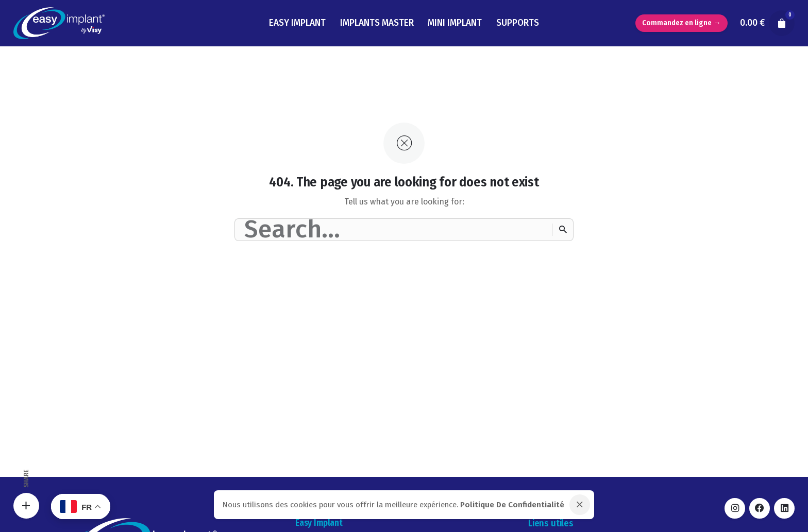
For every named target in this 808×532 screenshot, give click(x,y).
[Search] (563, 230)
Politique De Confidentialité (512, 505)
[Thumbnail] (59, 23)
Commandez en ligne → (681, 23)
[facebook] (760, 508)
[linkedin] (784, 508)
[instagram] (735, 508)
